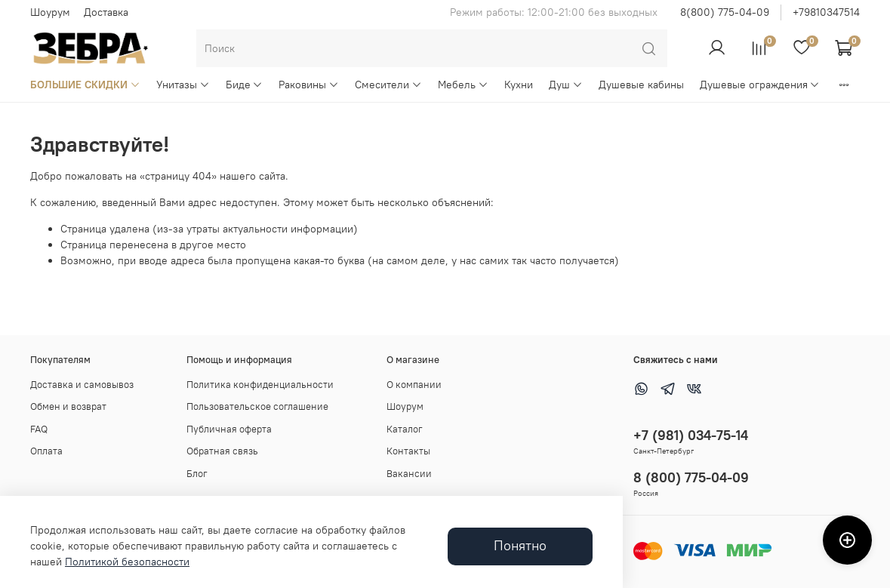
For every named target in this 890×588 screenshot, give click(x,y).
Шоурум (50, 12)
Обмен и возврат (68, 406)
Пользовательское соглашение (257, 406)
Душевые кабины (641, 85)
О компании (414, 385)
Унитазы (183, 85)
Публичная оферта (229, 429)
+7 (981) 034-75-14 (691, 435)
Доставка (106, 12)
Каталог (405, 429)
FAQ (39, 429)
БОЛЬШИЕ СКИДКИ (85, 85)
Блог (197, 474)
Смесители (388, 85)
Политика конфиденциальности (260, 385)
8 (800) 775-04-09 (691, 477)
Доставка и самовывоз (82, 385)
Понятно (520, 546)
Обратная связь (222, 451)
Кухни (519, 85)
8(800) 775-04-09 (725, 12)
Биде (245, 85)
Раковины (309, 85)
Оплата (46, 451)
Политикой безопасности (127, 562)
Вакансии (409, 474)
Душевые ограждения (760, 85)
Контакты (408, 451)
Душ (566, 85)
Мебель (463, 85)
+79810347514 (826, 12)
